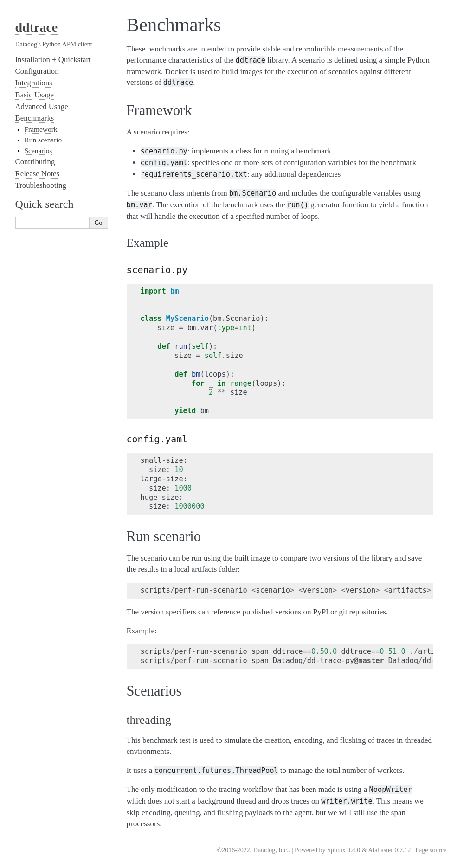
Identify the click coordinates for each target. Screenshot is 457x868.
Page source (431, 850)
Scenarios (39, 150)
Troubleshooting (41, 185)
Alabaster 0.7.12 (389, 850)
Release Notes (38, 174)
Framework (41, 129)
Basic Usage (35, 95)
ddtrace (37, 27)
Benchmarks (35, 118)
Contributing (35, 162)
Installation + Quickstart (53, 60)
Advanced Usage (42, 106)
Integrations (34, 83)
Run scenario (43, 140)
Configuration (37, 71)
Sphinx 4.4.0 (344, 850)
